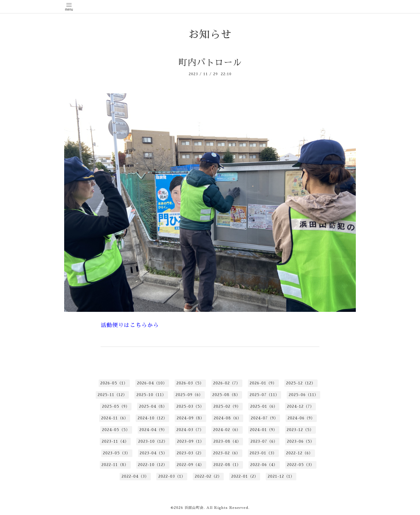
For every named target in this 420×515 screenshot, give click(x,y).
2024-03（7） (190, 430)
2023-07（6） (264, 441)
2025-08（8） (226, 395)
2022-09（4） (190, 465)
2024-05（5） (116, 430)
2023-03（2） (190, 453)
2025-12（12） (301, 383)
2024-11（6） (115, 418)
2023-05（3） (117, 453)
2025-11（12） (112, 395)
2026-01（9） (263, 383)
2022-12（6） (300, 453)
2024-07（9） (265, 418)
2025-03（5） (190, 406)
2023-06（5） (301, 441)
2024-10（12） (153, 418)
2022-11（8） (115, 465)
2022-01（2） (245, 476)
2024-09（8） (191, 418)
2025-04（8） (153, 406)
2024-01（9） (264, 430)
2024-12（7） (301, 406)
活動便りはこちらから (130, 325)
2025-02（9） (227, 406)
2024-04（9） (153, 430)
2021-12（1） (281, 476)
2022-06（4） (264, 465)
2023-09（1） (191, 441)
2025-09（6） (189, 395)
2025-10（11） (151, 395)
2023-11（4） (115, 441)
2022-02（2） (208, 476)
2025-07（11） (265, 395)
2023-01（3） (263, 453)
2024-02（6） (227, 430)
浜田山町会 (194, 508)
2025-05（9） (116, 406)
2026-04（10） (152, 383)
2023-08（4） (227, 441)
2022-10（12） (153, 465)
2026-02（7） (227, 383)
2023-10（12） (153, 441)
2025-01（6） (264, 406)
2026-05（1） (114, 383)
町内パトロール (210, 63)
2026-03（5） (190, 383)
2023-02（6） (227, 453)
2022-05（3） (301, 465)
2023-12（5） (300, 430)
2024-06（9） (301, 418)
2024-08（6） (228, 418)
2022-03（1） (172, 476)
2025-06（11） (304, 395)
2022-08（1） (227, 465)
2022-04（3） (135, 476)
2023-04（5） (154, 453)
